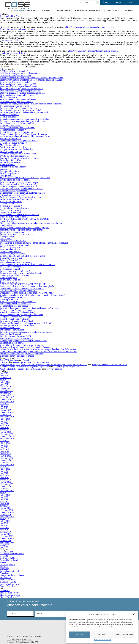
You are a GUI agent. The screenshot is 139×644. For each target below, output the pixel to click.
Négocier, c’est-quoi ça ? (11, 206)
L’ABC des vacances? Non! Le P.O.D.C (17, 128)
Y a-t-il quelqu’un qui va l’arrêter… (16, 275)
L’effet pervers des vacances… (13, 297)
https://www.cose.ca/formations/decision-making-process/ (93, 51)
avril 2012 (4, 475)
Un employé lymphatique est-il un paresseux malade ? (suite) (27, 323)
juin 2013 (4, 445)
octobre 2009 (6, 541)
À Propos (106, 3)
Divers (3, 562)
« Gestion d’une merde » (11, 125)
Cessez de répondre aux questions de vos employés (22, 288)
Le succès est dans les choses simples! (17, 199)
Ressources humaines (9, 171)
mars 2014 (5, 428)
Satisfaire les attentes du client (13, 147)
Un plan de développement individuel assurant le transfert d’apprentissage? (33, 295)
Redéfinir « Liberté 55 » (11, 138)
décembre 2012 (7, 458)
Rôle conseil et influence (11, 249)
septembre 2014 (7, 417)
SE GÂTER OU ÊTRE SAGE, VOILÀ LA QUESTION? (25, 178)
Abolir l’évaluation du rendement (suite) (18, 312)
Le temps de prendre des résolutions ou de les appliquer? (25, 228)
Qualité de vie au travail (10, 212)
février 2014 (5, 430)
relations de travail (8, 580)
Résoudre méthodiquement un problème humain (21, 273)
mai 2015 (4, 408)
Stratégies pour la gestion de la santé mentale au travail (24, 112)
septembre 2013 (7, 438)
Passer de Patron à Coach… (12, 260)
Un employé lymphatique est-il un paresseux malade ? (24, 341)
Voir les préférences (124, 635)
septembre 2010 (7, 517)
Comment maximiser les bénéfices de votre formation (23, 134)
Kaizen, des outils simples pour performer (18, 29)
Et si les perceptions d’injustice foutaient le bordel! (22, 197)
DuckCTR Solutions (9, 360)
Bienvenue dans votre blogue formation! (18, 356)
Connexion (5, 591)
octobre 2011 (6, 488)
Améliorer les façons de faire (13, 53)
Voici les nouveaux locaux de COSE (16, 336)
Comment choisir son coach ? (13, 130)
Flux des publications (9, 593)
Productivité (5, 578)
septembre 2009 (7, 543)
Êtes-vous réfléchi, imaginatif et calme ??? (19, 86)
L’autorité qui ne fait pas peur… (14, 217)
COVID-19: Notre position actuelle (15, 75)
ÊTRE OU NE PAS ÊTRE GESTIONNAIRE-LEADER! (25, 219)
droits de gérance (7, 564)
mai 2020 (4, 373)
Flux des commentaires (10, 595)
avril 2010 (4, 528)
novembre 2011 (7, 486)
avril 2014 (4, 425)
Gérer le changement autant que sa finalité (18, 186)
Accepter (79, 635)
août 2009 (4, 545)
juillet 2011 (5, 495)
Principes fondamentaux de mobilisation (18, 321)
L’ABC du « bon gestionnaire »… (15, 156)
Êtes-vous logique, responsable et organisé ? (19, 95)
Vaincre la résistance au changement (16, 262)
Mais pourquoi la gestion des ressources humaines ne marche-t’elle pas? (31, 223)
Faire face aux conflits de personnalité (17, 338)
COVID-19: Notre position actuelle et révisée (20, 73)
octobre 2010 (6, 514)
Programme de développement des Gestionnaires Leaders (25, 347)
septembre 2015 (7, 401)
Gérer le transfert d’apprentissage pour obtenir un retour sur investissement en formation (38, 351)
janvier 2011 (5, 508)
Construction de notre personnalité (15, 82)
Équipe (119, 3)
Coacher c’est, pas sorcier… (12, 210)
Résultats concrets (8, 582)
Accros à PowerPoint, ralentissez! (15, 208)
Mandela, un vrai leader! (11, 145)
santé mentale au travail (10, 584)
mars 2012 (5, 478)
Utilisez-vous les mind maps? (13, 167)
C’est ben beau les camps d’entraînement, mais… (22, 188)
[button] (134, 614)
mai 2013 (4, 447)
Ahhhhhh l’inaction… (10, 115)
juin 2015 (4, 406)
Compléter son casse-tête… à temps (16, 317)
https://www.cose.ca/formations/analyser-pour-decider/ (90, 27)
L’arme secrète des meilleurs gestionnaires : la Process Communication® (32, 78)
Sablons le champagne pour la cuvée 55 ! (18, 301)
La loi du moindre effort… (12, 160)
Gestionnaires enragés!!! (11, 269)
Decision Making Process (11, 16)
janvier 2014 (5, 432)
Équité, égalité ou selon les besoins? (16, 180)
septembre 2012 (7, 464)
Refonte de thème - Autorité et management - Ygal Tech (24, 367)
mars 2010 (5, 530)
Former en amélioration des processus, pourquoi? (21, 354)
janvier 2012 (5, 482)
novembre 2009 (7, 538)
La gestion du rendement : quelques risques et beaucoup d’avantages (30, 308)
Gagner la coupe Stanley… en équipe (16, 310)
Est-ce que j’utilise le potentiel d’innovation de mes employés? (27, 286)
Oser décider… (7, 175)
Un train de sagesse (8, 278)
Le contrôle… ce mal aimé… (13, 232)
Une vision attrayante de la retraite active (18, 154)
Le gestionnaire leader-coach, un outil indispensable (23, 193)
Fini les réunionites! (9, 97)
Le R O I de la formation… (12, 267)
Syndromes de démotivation (12, 330)
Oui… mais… (6, 238)
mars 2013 (5, 451)
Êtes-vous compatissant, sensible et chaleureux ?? (22, 88)
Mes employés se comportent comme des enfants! (22, 230)
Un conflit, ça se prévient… (12, 258)
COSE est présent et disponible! (14, 71)
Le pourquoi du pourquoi (11, 152)
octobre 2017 (6, 395)
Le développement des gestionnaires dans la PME (22, 315)
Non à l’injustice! (8, 225)
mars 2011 (5, 504)
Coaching (46, 11)
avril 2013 (4, 449)
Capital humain (7, 551)
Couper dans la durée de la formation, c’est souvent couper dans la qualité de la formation (39, 349)
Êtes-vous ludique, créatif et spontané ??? (18, 84)
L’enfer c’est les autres (10, 247)
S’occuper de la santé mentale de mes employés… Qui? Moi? (27, 293)
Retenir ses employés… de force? (15, 245)
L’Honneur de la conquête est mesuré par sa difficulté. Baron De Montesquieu (34, 243)
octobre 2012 (6, 462)
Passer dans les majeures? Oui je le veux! (18, 184)
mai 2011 (4, 499)
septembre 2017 (7, 397)
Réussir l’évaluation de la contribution (17, 132)
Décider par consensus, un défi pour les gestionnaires (23, 121)
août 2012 (4, 467)
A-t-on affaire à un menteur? (12, 195)
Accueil (26, 360)
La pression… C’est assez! (12, 280)
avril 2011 (4, 501)
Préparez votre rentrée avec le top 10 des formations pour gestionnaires (31, 80)
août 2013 (4, 441)
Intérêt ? (40, 614)
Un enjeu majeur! (8, 236)
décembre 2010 (7, 510)
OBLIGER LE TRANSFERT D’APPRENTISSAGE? (23, 284)
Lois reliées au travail (9, 571)
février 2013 (5, 454)
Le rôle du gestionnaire (10, 162)
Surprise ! (4, 169)
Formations (30, 11)
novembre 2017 (7, 393)
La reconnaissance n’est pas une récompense (19, 215)
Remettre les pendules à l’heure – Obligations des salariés (25, 136)
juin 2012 (4, 471)
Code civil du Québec (9, 558)
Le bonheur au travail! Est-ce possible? (17, 123)
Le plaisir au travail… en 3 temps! (15, 271)
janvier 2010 (5, 534)
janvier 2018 (5, 388)
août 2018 (4, 380)
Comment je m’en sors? (10, 252)
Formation (5, 569)
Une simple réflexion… (10, 299)
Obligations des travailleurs (12, 575)
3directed (4, 362)
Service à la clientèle (9, 586)
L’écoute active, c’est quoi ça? (13, 254)
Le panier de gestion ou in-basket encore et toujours (22, 256)
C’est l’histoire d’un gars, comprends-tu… (18, 291)
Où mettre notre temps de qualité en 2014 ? (19, 141)
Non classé (5, 573)
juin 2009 (4, 547)
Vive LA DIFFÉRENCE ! (11, 202)
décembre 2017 (7, 391)
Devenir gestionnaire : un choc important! (18, 325)
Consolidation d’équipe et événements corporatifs (22, 345)
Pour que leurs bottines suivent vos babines (19, 158)
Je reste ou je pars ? (8, 282)
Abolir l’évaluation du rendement (15, 319)
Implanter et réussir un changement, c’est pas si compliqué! (26, 332)
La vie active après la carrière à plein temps (19, 182)
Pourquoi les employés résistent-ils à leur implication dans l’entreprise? (31, 104)
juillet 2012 (5, 469)
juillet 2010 (5, 521)
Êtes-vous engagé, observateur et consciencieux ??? (22, 93)
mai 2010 (4, 525)
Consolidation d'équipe (10, 560)
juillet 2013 (5, 443)
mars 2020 (5, 375)
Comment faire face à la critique (14, 306)
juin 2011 (4, 497)
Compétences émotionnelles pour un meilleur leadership (24, 119)
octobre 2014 (6, 415)
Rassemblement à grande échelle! (15, 191)
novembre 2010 (7, 512)
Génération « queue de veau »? (13, 143)
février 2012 (5, 480)
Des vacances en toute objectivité (14, 106)
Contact (128, 11)
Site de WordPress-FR (10, 597)
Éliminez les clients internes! (13, 343)
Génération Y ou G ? (9, 204)
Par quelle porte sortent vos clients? (15, 304)
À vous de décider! (8, 221)
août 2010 (4, 519)
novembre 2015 (7, 399)
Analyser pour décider (10, 40)
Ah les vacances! (7, 165)
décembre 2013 (7, 434)
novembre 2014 (7, 412)
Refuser (102, 635)
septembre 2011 (7, 491)
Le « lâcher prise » (8, 173)
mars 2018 (5, 384)
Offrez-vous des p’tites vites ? (13, 241)
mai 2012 (4, 473)
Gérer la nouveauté (8, 117)
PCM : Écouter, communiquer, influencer (18, 99)
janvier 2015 (5, 410)
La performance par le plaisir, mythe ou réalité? (21, 110)
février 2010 (5, 532)
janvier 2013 (5, 456)
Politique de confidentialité (103, 640)
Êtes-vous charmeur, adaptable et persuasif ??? (20, 91)
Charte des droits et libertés (12, 554)
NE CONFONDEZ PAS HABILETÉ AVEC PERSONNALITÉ (27, 265)
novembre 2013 (7, 436)
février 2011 (5, 506)
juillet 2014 (5, 419)
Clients (130, 3)
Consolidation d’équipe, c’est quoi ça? (17, 102)
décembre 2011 (7, 484)
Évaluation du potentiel (88, 11)
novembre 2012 (7, 460)
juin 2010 (4, 523)
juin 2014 (4, 421)
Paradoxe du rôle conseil (11, 334)
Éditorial (4, 567)
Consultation (63, 11)
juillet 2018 (5, 382)
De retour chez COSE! (10, 328)
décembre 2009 (7, 536)
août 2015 (4, 404)
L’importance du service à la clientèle (16, 149)
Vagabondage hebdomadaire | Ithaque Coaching (21, 369)
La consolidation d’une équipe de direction (19, 108)
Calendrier (113, 11)
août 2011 (4, 493)
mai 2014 (4, 423)
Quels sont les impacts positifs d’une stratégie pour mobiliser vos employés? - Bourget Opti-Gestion (44, 365)
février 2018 (5, 386)
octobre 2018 (6, 378)
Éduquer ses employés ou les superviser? (18, 234)
